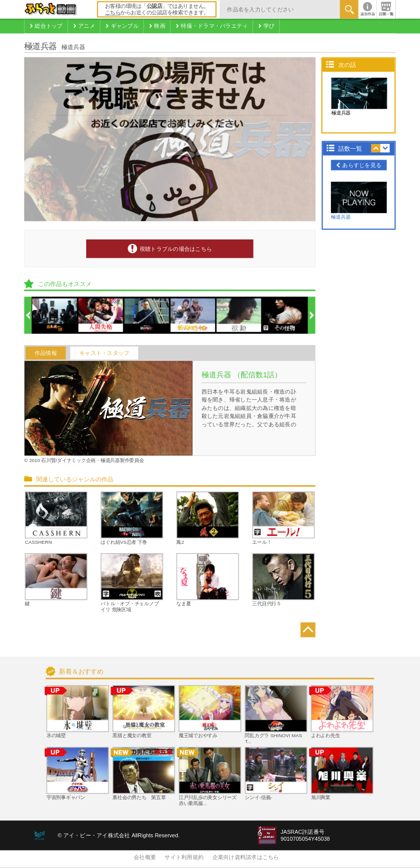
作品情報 (46, 353)
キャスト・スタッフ (104, 353)
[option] (55, 316)
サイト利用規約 (184, 858)
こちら (113, 13)
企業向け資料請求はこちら (246, 858)
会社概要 (145, 858)
